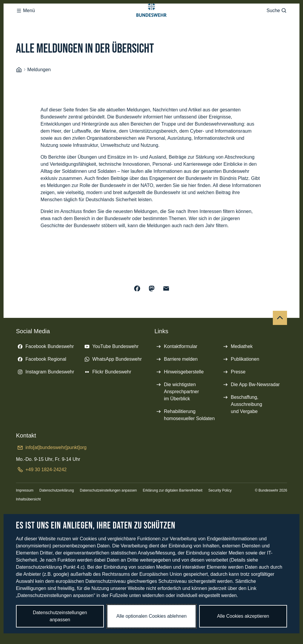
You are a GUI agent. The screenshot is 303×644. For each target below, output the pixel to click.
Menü (25, 22)
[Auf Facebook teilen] (137, 312)
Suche (277, 22)
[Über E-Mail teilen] (166, 312)
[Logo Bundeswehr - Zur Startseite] (151, 22)
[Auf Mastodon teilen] (152, 312)
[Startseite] (19, 93)
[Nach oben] (280, 341)
